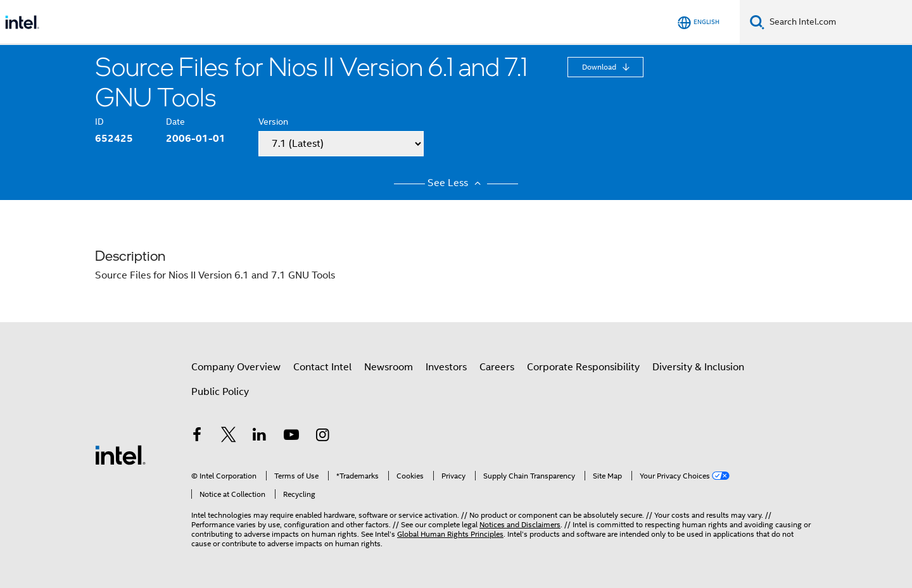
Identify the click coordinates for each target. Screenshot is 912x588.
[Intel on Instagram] (322, 437)
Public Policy (220, 392)
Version (273, 122)
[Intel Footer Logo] (120, 454)
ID (99, 122)
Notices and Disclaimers (520, 524)
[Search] (757, 22)
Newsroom (389, 367)
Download (600, 67)
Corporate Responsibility (583, 367)
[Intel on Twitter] (229, 437)
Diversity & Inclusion (698, 367)
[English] (699, 22)
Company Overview (236, 367)
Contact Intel (322, 367)
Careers (497, 367)
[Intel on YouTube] (291, 437)
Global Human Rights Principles (450, 534)
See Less (456, 183)
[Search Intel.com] (838, 22)
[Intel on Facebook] (197, 437)
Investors (446, 367)
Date (175, 122)
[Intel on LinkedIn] (260, 437)
